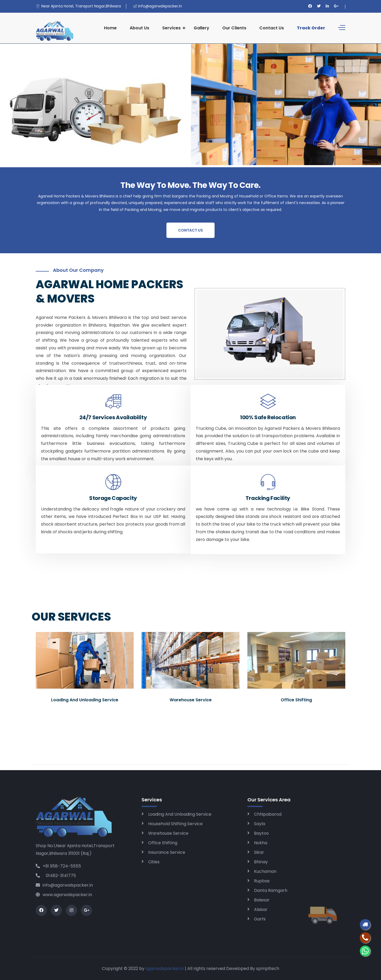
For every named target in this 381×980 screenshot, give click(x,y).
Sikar (259, 852)
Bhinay (261, 862)
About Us (139, 28)
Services (171, 28)
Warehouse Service (168, 833)
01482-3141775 (56, 876)
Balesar (262, 900)
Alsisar (261, 909)
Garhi (260, 919)
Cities (154, 862)
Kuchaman (265, 871)
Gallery (201, 28)
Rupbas (262, 881)
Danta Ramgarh (271, 890)
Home (110, 28)
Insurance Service (167, 852)
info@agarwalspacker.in (64, 885)
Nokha (261, 843)
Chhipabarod (268, 814)
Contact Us (272, 28)
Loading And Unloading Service (180, 814)
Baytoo (261, 833)
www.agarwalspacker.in (64, 895)
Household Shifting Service (175, 824)
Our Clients (234, 28)
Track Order (311, 28)
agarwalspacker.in (165, 968)
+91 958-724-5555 (58, 866)
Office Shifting (163, 843)
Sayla (260, 824)
